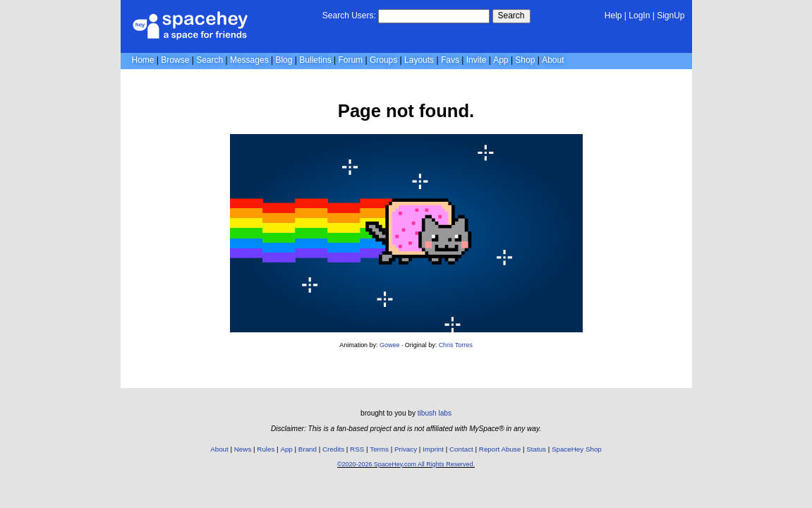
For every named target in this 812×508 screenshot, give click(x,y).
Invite (477, 60)
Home (143, 60)
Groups (383, 60)
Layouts (419, 60)
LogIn (639, 16)
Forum (350, 60)
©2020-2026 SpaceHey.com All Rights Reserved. (406, 464)
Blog (284, 60)
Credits (333, 449)
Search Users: (349, 16)
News (243, 449)
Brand (308, 449)
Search (511, 16)
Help (613, 16)
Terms (379, 449)
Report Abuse (500, 449)
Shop (525, 60)
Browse (175, 60)
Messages (249, 60)
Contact (461, 449)
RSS (357, 449)
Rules (266, 449)
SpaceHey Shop (577, 449)
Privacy (406, 449)
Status (536, 449)
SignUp (671, 16)
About (553, 60)
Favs (450, 60)
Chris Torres (456, 345)
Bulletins (315, 60)
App (501, 60)
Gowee (389, 345)
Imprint (433, 449)
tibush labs (435, 413)
